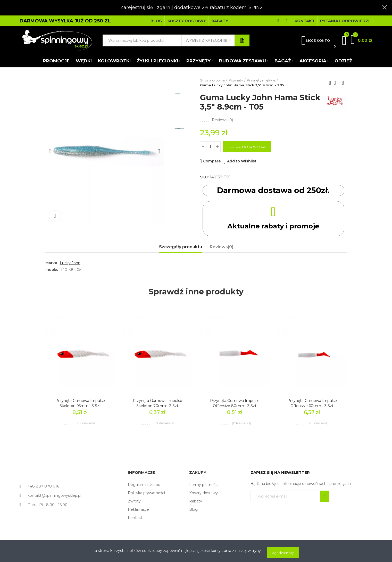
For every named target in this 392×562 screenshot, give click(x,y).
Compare (212, 161)
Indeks (52, 270)
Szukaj (242, 40)
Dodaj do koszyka (247, 147)
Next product (343, 83)
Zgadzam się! (283, 553)
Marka (51, 263)
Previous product (330, 83)
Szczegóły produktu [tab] (181, 247)
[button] (156, 21)
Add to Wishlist (242, 161)
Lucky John (70, 263)
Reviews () (222, 120)
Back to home (337, 83)
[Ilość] (210, 147)
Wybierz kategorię (206, 40)
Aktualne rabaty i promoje (273, 226)
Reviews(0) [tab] (222, 247)
